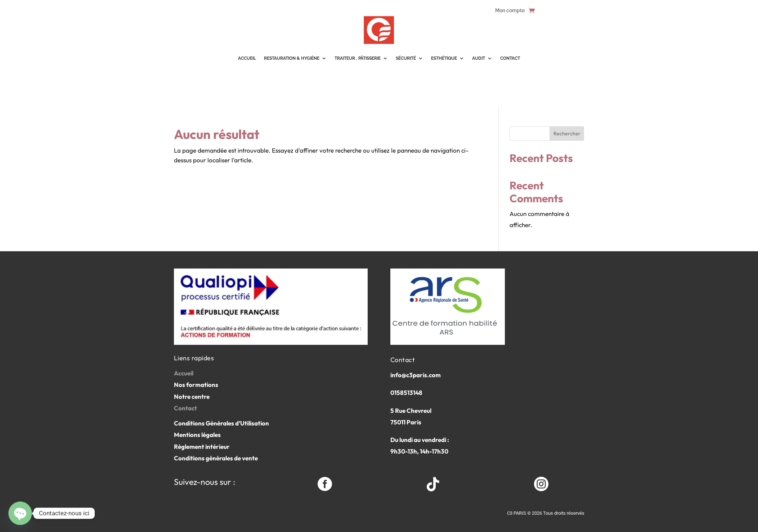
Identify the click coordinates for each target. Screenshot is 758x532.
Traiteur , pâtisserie (358, 58)
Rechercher (567, 134)
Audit (479, 58)
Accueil (184, 373)
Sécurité (406, 58)
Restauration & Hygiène (292, 58)
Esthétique (444, 58)
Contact (510, 58)
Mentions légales (197, 435)
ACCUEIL (247, 58)
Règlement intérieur (202, 447)
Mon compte (510, 11)
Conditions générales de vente (216, 458)
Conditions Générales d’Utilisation (221, 423)
